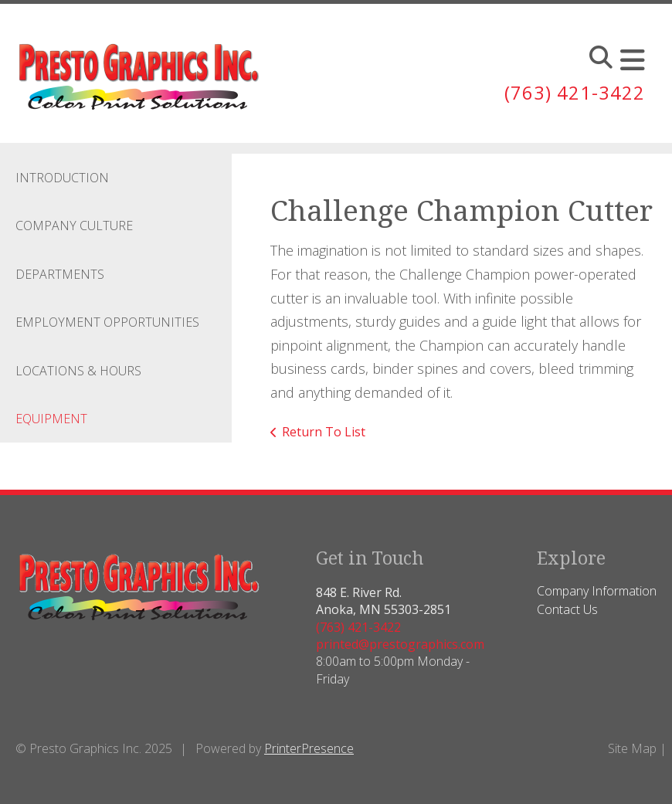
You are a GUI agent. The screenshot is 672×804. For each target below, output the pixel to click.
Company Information (597, 591)
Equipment (51, 419)
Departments (60, 274)
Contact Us (567, 609)
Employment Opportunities (107, 322)
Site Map (632, 748)
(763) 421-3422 (575, 92)
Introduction (62, 178)
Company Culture (74, 226)
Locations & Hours (78, 371)
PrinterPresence (309, 748)
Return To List (324, 432)
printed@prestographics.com (400, 644)
